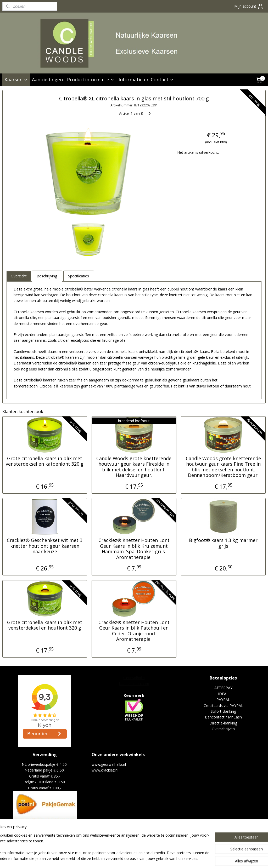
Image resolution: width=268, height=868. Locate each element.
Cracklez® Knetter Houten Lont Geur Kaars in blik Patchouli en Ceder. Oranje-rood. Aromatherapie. (134, 631)
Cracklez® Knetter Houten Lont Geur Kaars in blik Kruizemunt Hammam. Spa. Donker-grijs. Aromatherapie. (134, 549)
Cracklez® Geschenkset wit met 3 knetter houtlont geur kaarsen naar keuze (45, 546)
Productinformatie (91, 79)
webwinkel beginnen (161, 858)
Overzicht (19, 276)
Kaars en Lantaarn (134, 684)
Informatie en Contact (146, 79)
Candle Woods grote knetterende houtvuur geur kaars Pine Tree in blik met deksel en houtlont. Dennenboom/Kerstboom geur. (223, 467)
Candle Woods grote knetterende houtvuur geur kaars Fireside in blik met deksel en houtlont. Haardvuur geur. (134, 467)
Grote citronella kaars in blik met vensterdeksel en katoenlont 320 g (45, 461)
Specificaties (79, 276)
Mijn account (249, 6)
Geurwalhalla (134, 678)
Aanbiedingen (47, 79)
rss (141, 858)
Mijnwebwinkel (206, 858)
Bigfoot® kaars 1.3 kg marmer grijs (223, 543)
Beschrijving (47, 276)
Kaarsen (16, 79)
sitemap (130, 858)
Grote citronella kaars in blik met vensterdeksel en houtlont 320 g (45, 625)
